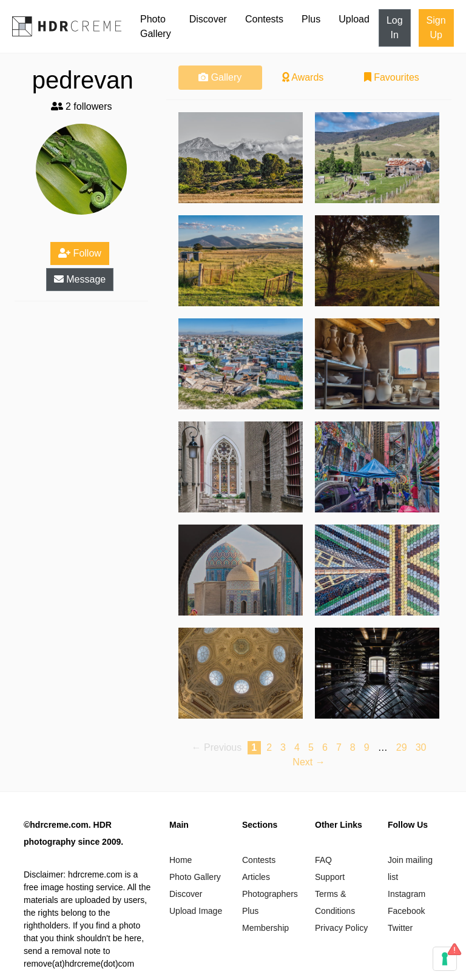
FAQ (323, 860)
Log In (395, 28)
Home (181, 860)
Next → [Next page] (309, 762)
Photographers (270, 894)
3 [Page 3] (283, 747)
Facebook (406, 911)
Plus (311, 19)
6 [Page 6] (325, 747)
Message (80, 279)
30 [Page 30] (421, 747)
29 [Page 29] (402, 747)
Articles (256, 877)
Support (330, 877)
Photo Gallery (156, 26)
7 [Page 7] (339, 747)
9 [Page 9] (367, 747)
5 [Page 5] (311, 747)
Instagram (407, 894)
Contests (264, 19)
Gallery (220, 77)
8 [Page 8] (353, 747)
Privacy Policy (341, 928)
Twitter (400, 928)
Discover (208, 19)
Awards (303, 77)
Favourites (392, 77)
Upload (354, 19)
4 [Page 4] (297, 747)
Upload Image (196, 911)
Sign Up (436, 28)
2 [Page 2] (269, 747)
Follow (80, 253)
